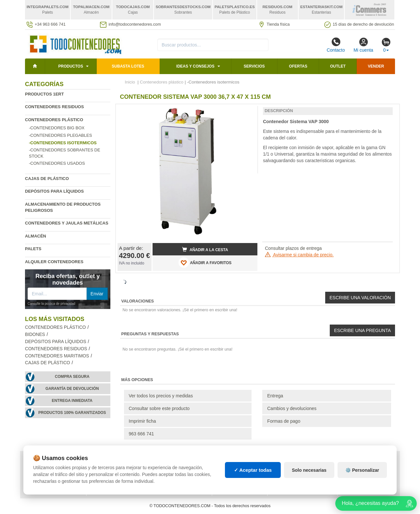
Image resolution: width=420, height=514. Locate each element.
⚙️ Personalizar (362, 470)
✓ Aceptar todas (253, 470)
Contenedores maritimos (57, 356)
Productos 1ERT (44, 94)
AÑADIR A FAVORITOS (205, 263)
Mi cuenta (363, 45)
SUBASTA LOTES (128, 66)
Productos (70, 66)
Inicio (130, 82)
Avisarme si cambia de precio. (299, 255)
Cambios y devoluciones (292, 408)
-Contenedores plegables (60, 135)
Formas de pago (284, 421)
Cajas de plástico (47, 179)
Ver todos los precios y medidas (161, 396)
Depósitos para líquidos (54, 191)
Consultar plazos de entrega (293, 248)
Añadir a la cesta (205, 250)
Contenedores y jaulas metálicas (67, 223)
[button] (247, 112)
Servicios (254, 66)
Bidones (35, 334)
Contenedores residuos (54, 107)
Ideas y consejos (195, 66)
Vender (376, 66)
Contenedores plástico (54, 120)
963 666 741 (142, 434)
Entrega (275, 396)
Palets (33, 249)
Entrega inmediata (72, 401)
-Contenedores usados (57, 163)
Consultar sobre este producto (159, 408)
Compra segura (72, 377)
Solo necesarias (309, 470)
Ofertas (298, 66)
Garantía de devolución (72, 389)
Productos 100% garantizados (72, 413)
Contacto (336, 45)
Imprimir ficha (142, 421)
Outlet (338, 66)
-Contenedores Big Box (57, 128)
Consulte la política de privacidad (51, 304)
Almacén (36, 236)
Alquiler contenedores (54, 262)
